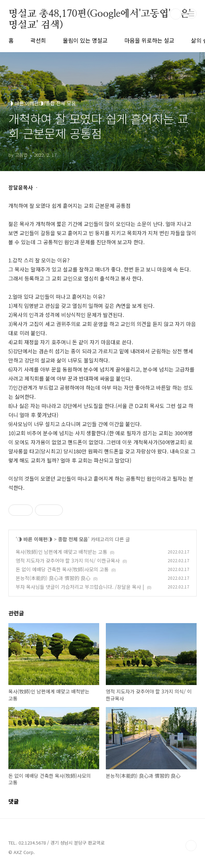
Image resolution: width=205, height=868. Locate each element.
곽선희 (38, 40)
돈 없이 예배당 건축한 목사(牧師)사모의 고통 (62, 569)
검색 (176, 14)
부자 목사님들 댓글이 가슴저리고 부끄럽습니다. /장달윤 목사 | (80, 587)
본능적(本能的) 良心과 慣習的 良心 (53, 578)
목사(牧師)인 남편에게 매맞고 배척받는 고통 (61, 552)
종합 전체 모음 (73, 539)
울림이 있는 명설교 (85, 40)
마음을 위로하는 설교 (149, 40)
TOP (191, 846)
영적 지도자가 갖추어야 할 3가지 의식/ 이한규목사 (68, 560)
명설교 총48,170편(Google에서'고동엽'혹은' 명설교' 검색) (100, 14)
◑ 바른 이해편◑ (35, 539)
